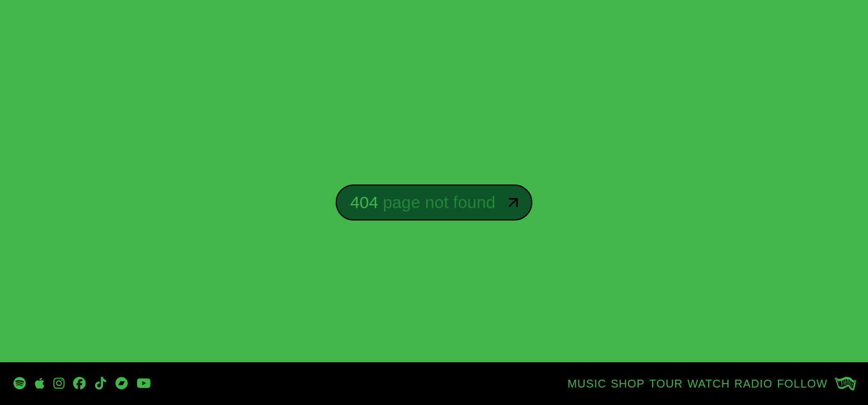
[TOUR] (666, 384)
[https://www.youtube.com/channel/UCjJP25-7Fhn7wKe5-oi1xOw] (144, 384)
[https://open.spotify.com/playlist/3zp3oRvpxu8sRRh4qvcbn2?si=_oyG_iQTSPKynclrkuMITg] (20, 384)
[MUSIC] (587, 384)
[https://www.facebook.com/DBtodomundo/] (80, 384)
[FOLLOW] (802, 384)
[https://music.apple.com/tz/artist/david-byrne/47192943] (40, 384)
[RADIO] (753, 384)
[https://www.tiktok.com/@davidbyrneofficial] (101, 384)
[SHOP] (628, 384)
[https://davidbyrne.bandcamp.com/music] (122, 384)
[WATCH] (709, 384)
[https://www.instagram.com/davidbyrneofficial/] (59, 384)
